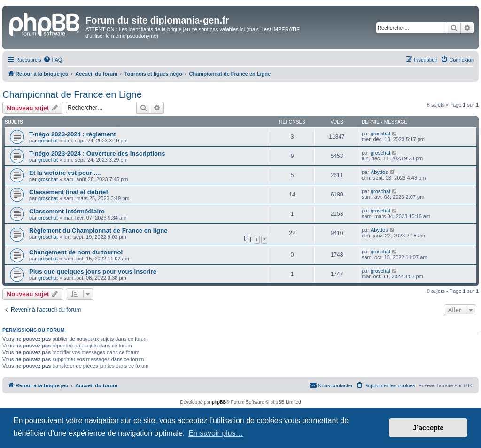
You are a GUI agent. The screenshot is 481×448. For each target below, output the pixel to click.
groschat (48, 141)
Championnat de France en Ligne (72, 94)
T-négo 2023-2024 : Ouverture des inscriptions (97, 153)
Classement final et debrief (69, 192)
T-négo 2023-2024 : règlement (73, 134)
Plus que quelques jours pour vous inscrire (93, 271)
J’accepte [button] (428, 428)
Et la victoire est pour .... (65, 173)
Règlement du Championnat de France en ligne (98, 231)
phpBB (219, 402)
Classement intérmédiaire (67, 211)
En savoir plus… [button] (216, 433)
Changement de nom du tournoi (76, 252)
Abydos (379, 172)
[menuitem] (53, 60)
